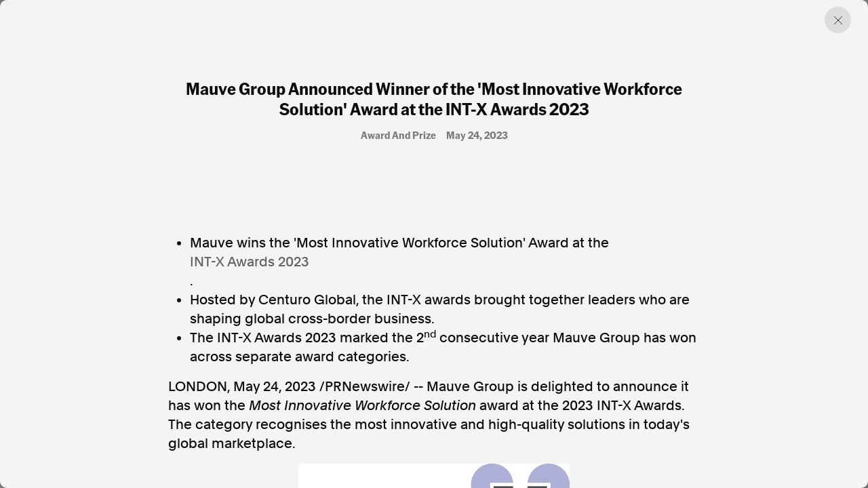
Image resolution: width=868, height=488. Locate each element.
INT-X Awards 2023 (250, 262)
